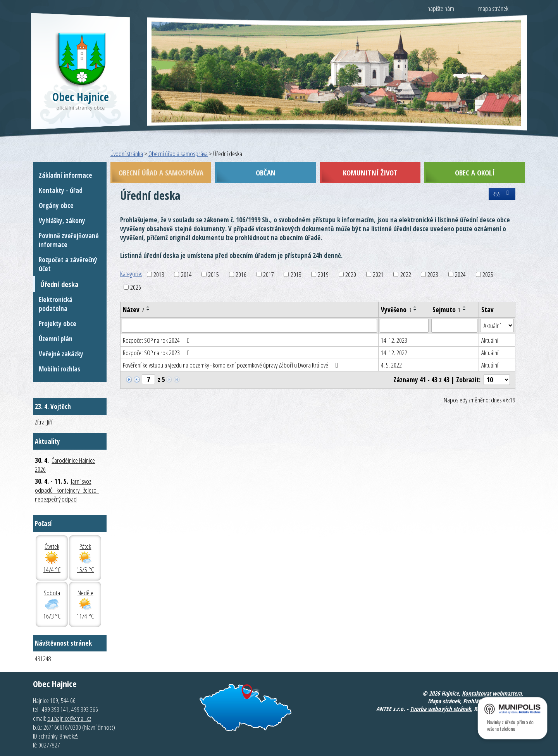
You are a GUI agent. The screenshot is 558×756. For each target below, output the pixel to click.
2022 (406, 274)
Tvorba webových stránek (440, 709)
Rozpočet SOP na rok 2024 (158, 340)
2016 (241, 274)
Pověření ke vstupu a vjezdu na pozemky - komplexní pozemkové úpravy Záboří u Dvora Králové (232, 365)
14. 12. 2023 (394, 340)
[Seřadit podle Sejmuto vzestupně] (465, 307)
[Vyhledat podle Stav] (497, 326)
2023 (433, 274)
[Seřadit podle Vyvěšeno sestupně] (415, 310)
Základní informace (65, 175)
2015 (214, 274)
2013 (159, 274)
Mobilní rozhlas (59, 369)
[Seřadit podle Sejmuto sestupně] (465, 310)
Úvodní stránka (127, 154)
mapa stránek (493, 8)
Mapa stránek (444, 701)
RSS (502, 194)
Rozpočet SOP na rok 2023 (158, 353)
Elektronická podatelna (56, 304)
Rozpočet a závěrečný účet (68, 264)
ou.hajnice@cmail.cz (69, 718)
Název (133, 310)
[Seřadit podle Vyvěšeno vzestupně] (415, 307)
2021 (378, 274)
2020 (351, 274)
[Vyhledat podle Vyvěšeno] (404, 326)
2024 (460, 274)
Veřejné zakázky (61, 354)
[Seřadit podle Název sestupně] (148, 310)
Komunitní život (370, 173)
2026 (136, 287)
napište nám (441, 8)
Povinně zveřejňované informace (69, 240)
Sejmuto (446, 310)
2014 (186, 274)
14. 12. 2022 (394, 353)
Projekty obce (58, 324)
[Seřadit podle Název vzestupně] (148, 307)
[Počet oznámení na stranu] (497, 380)
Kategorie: (131, 274)
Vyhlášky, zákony (62, 221)
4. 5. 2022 (391, 365)
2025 (488, 274)
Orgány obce (56, 205)
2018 (296, 274)
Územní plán (56, 339)
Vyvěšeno (396, 310)
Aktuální (490, 340)
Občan (266, 173)
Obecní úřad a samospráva (178, 154)
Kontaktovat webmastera (492, 693)
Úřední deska (59, 284)
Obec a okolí (475, 173)
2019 (323, 274)
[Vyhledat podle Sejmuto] (454, 326)
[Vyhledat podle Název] (249, 326)
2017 (269, 274)
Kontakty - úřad (61, 190)
